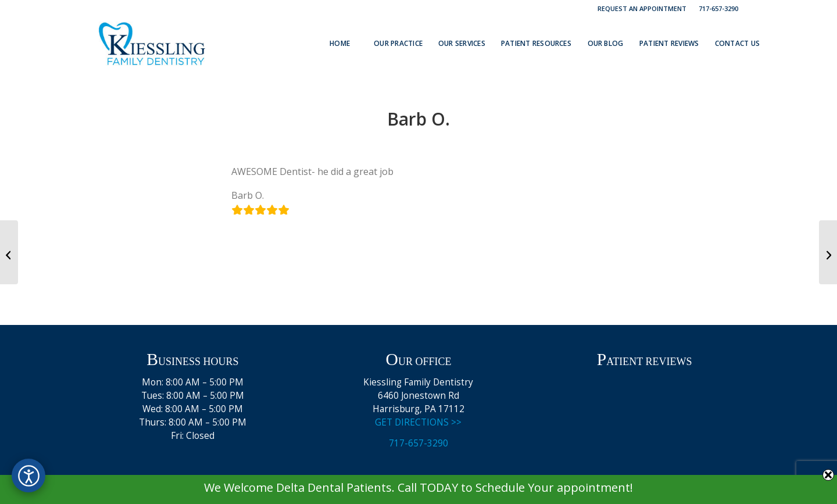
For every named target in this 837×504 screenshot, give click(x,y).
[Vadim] (828, 252)
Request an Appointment (642, 8)
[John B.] (9, 252)
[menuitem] (642, 9)
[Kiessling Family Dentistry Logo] (152, 44)
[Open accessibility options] (28, 476)
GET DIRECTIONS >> (418, 422)
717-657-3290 (718, 8)
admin (460, 143)
